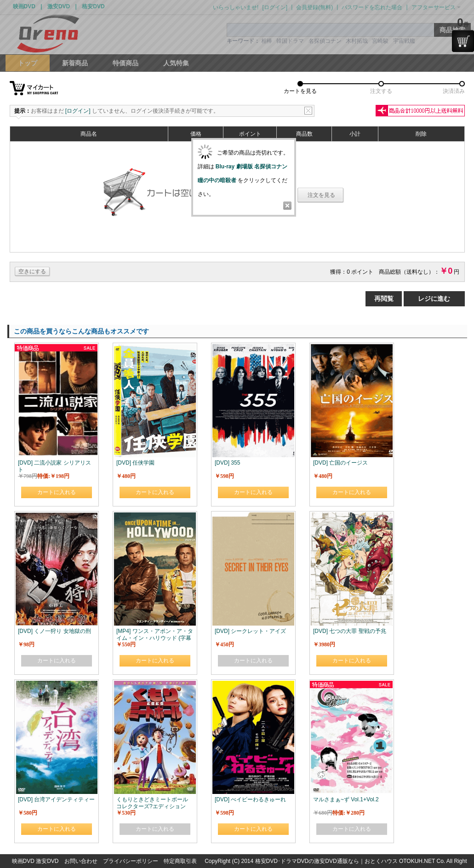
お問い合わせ (81, 861)
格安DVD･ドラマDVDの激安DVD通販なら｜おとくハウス (327, 861)
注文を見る (321, 195)
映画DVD (23, 861)
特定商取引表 (180, 861)
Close (287, 206)
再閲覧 (384, 299)
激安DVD (47, 861)
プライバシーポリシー (131, 861)
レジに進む (434, 299)
